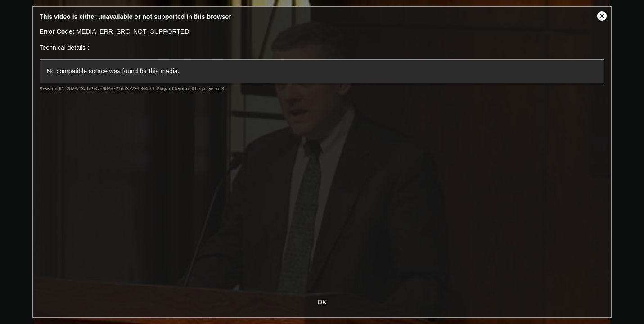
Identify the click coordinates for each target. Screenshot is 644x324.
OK (322, 302)
